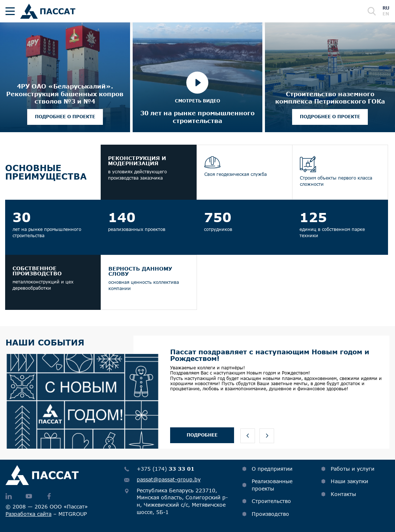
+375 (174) (166, 469)
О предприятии (272, 469)
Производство (270, 514)
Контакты (343, 494)
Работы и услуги (353, 469)
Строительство (271, 501)
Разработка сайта (28, 514)
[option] (197, 392)
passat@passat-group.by (169, 479)
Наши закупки (349, 481)
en (386, 14)
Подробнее (202, 435)
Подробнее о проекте (65, 117)
